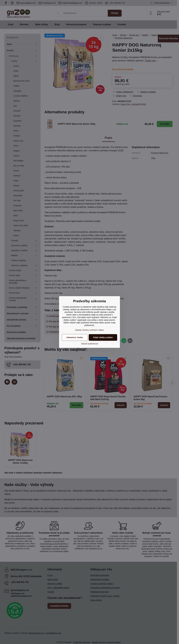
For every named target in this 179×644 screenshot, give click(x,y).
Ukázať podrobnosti (89, 344)
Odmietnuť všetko (75, 337)
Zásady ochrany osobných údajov (90, 330)
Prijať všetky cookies (103, 337)
